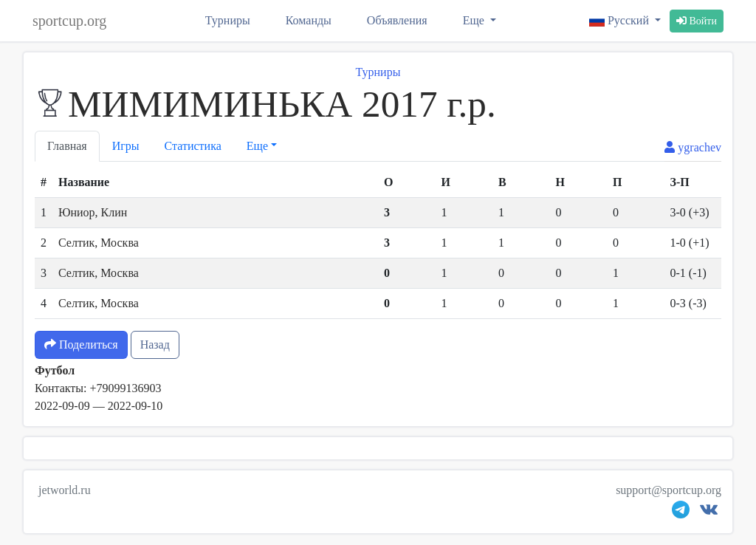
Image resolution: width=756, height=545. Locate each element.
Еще (475, 20)
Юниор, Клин (93, 212)
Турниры (228, 20)
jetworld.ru (65, 490)
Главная (67, 146)
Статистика (193, 146)
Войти (697, 21)
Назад (155, 345)
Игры (126, 146)
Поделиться (81, 345)
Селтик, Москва (99, 243)
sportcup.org (69, 21)
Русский (621, 20)
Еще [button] (257, 146)
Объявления (397, 20)
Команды (309, 20)
